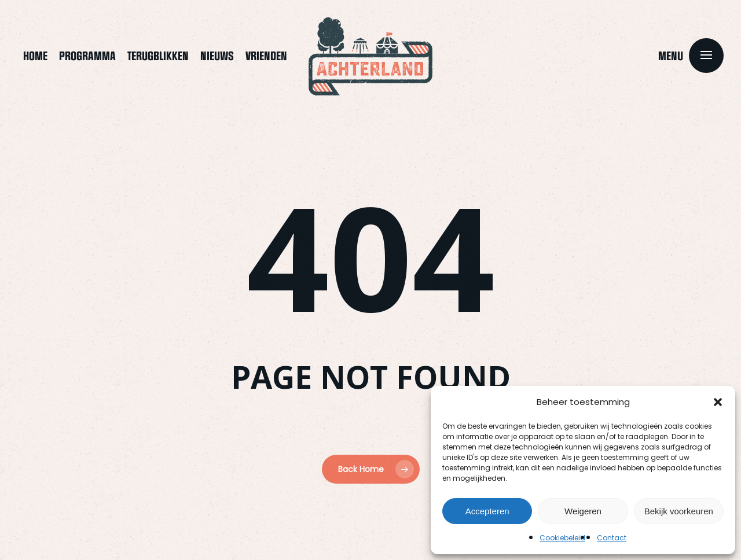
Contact (612, 538)
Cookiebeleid (562, 538)
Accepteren (487, 511)
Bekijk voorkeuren (679, 511)
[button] (718, 402)
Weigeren (583, 511)
